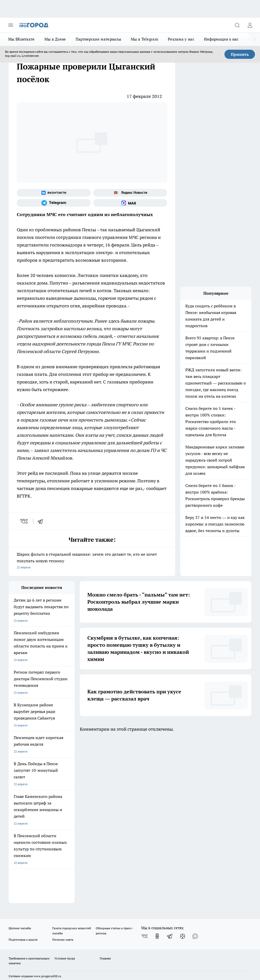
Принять (240, 54)
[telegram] (42, 521)
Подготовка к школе (23, 774)
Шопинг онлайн (20, 763)
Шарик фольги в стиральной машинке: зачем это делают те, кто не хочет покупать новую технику (92, 561)
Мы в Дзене (55, 39)
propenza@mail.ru (76, 826)
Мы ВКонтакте (21, 39)
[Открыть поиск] (237, 25)
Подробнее (241, 933)
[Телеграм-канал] (54, 203)
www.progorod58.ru (47, 811)
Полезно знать (63, 774)
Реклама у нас (181, 39)
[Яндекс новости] (130, 193)
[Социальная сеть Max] (130, 203)
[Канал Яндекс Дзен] (183, 771)
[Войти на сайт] (250, 25)
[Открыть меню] (11, 25)
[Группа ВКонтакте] (54, 193)
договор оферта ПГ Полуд (27, 916)
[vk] (25, 521)
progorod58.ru (85, 865)
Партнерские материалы (98, 39)
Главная (105, 793)
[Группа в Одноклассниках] (157, 771)
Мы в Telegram (144, 39)
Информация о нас (221, 39)
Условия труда (65, 793)
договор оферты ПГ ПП (25, 921)
